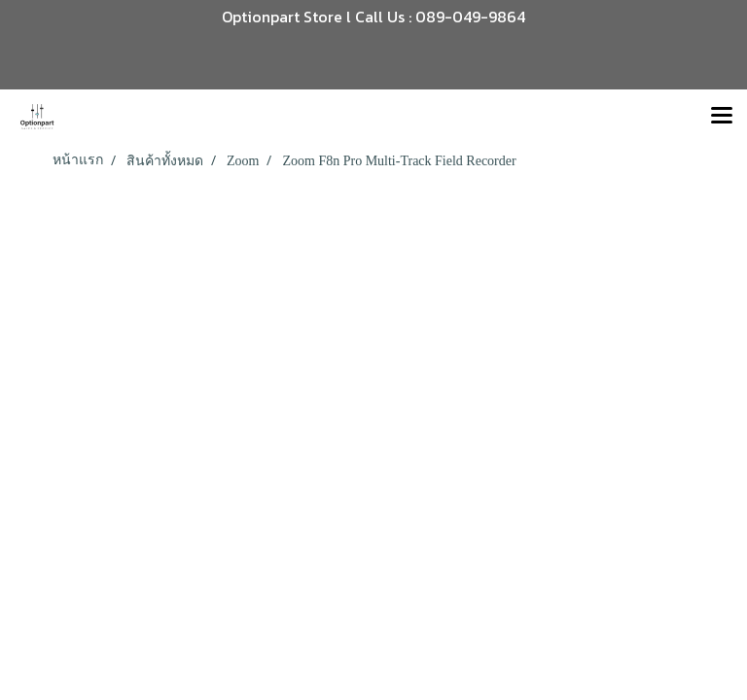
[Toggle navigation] (722, 117)
